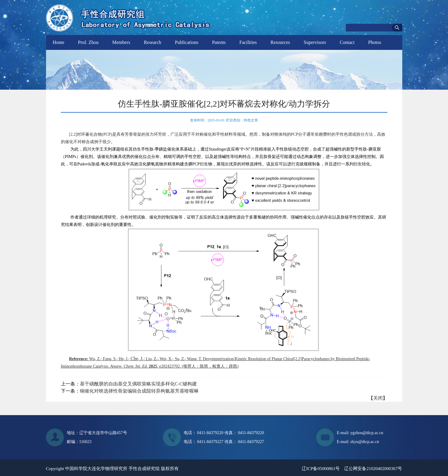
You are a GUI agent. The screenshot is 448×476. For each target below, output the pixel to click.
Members (121, 42)
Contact (347, 42)
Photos (375, 42)
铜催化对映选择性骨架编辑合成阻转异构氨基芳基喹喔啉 (139, 391)
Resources (280, 42)
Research (152, 42)
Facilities (248, 42)
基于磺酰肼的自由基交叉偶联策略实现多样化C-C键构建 (138, 384)
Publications (187, 42)
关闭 (378, 398)
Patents (219, 42)
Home (59, 42)
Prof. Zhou (88, 42)
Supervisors (315, 42)
